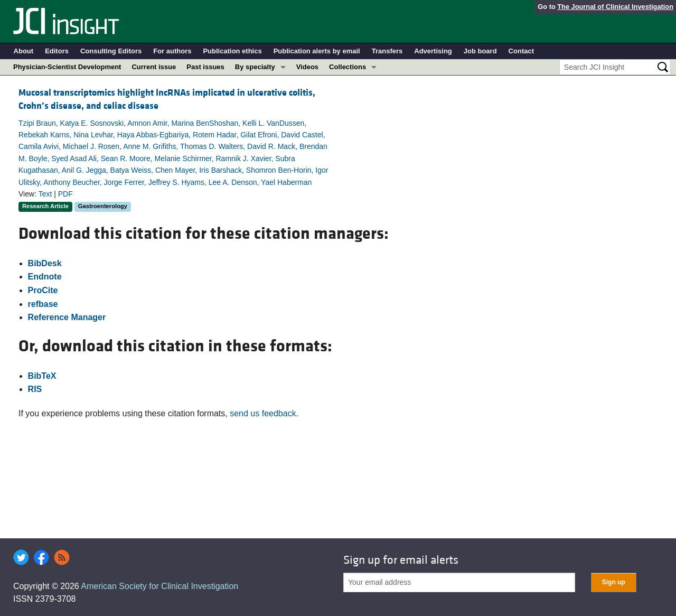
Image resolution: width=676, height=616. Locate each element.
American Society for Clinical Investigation (159, 586)
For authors (172, 51)
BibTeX (42, 376)
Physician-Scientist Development (67, 67)
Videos (307, 67)
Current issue (154, 67)
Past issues (205, 67)
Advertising (433, 51)
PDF (65, 194)
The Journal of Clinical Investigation (615, 7)
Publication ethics (232, 51)
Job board (480, 51)
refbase (43, 304)
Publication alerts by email (317, 51)
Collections (348, 67)
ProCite (43, 290)
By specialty (255, 67)
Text (45, 194)
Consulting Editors (111, 51)
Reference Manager (67, 317)
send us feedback (263, 413)
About (24, 51)
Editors (57, 51)
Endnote (45, 277)
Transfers (387, 51)
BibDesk (45, 263)
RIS (35, 389)
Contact (521, 51)
